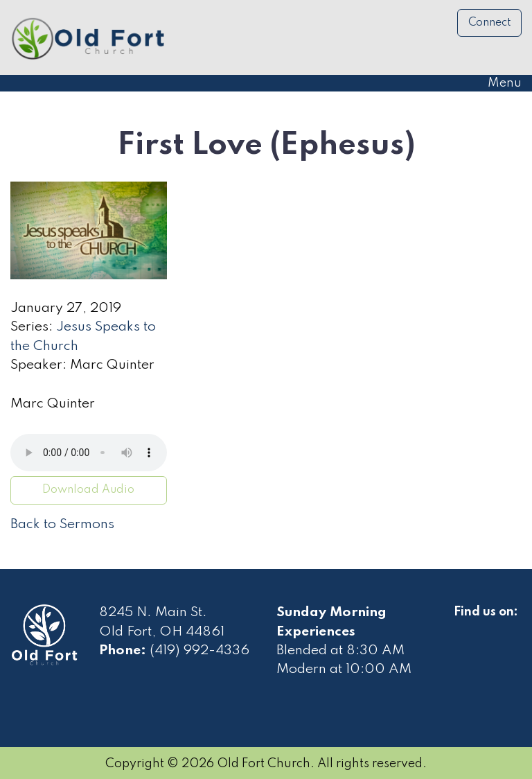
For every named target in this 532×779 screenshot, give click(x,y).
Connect (490, 23)
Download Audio (88, 490)
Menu (498, 83)
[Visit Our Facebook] (465, 628)
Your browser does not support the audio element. (89, 453)
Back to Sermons (62, 525)
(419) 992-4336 (199, 651)
